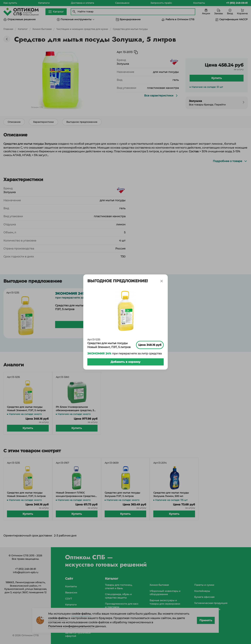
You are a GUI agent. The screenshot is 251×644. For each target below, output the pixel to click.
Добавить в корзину (126, 361)
